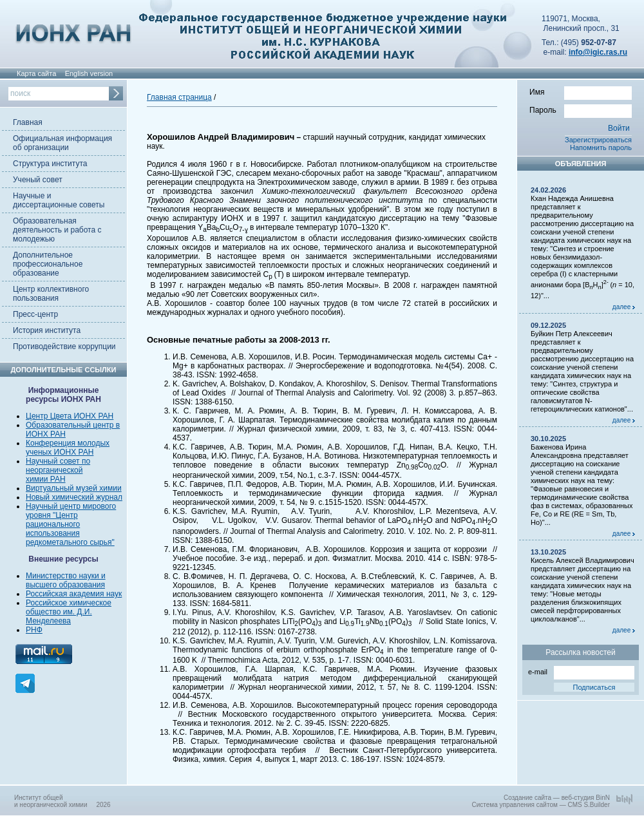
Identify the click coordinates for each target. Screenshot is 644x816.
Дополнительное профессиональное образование (48, 264)
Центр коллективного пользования (51, 294)
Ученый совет (38, 180)
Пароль (581, 109)
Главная (28, 122)
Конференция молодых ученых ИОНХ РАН (68, 448)
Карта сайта (36, 73)
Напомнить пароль (601, 147)
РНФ (34, 630)
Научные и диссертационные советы (59, 200)
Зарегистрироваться (598, 140)
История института (47, 330)
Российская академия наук (74, 594)
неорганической (54, 470)
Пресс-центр (35, 314)
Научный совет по (58, 461)
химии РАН (46, 479)
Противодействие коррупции (64, 346)
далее (624, 307)
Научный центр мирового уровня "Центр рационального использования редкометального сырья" (71, 524)
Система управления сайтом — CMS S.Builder (541, 805)
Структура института (50, 164)
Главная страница (179, 97)
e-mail (581, 671)
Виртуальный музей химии (74, 488)
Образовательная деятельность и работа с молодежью (57, 230)
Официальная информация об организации (62, 143)
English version (89, 73)
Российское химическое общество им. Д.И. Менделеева (69, 612)
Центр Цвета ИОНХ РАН (70, 416)
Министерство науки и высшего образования (66, 580)
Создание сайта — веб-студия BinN (557, 798)
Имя (581, 91)
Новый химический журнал (74, 497)
